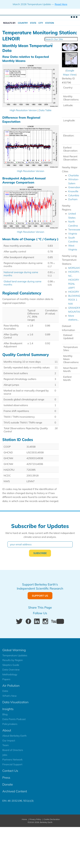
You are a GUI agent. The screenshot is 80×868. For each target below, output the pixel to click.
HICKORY (74, 292)
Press (6, 778)
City (41, 23)
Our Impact (9, 740)
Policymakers (10, 724)
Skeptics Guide (11, 665)
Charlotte (73, 175)
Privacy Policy (35, 819)
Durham (73, 199)
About (7, 730)
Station (50, 23)
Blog (5, 714)
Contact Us (10, 771)
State (33, 23)
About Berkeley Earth (14, 736)
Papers (6, 679)
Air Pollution (11, 686)
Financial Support (12, 764)
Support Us (40, 596)
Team (5, 745)
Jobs (5, 755)
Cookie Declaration (52, 819)
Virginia (73, 234)
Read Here (61, 4)
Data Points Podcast (14, 719)
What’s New (9, 696)
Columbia (74, 195)
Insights (8, 709)
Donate (8, 784)
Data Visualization (15, 702)
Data (5, 691)
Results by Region (13, 660)
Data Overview (11, 670)
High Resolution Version (23, 110)
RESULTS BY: (9, 23)
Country (23, 23)
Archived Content (15, 791)
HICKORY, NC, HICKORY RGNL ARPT (74, 280)
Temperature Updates (15, 655)
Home (24, 819)
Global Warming (14, 650)
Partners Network (12, 759)
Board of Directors (13, 750)
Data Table (45, 110)
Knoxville (73, 191)
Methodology (10, 674)
